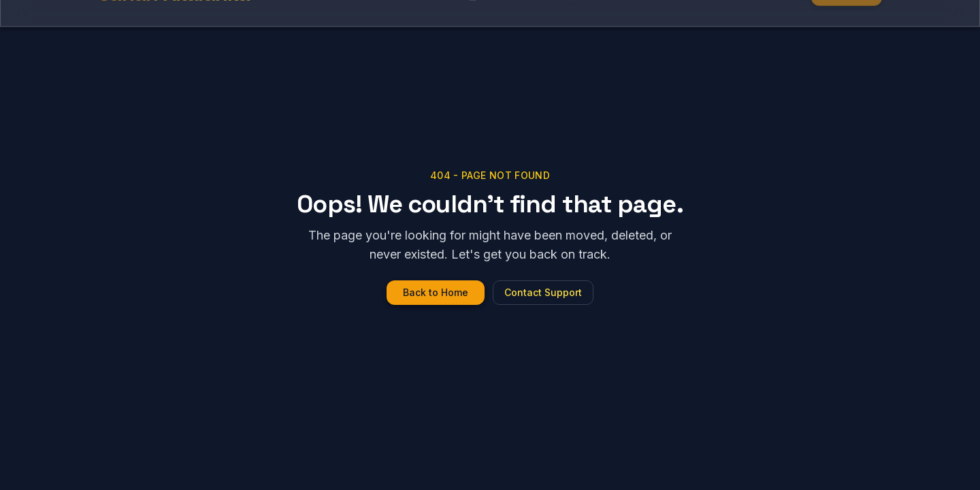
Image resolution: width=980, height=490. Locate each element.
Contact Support (543, 292)
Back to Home (436, 292)
